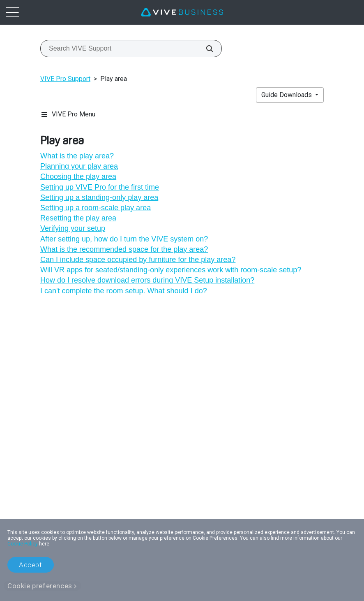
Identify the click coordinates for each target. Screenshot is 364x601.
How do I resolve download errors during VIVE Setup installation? (147, 280)
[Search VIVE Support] (205, 49)
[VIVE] (182, 12)
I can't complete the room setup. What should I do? (124, 291)
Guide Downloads (287, 95)
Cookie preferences (40, 586)
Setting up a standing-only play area (99, 197)
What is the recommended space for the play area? (124, 249)
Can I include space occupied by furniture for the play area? (138, 260)
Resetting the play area (78, 218)
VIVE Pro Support (65, 79)
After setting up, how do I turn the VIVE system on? (124, 239)
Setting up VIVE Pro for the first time (100, 187)
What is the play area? (77, 156)
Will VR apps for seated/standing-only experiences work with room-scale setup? (171, 270)
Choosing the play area (78, 176)
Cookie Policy (23, 544)
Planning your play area (79, 166)
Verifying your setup (73, 228)
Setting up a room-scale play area (96, 208)
